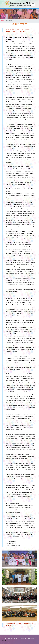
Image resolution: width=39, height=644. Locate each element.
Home (3, 21)
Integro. (5, 640)
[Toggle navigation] (33, 4)
